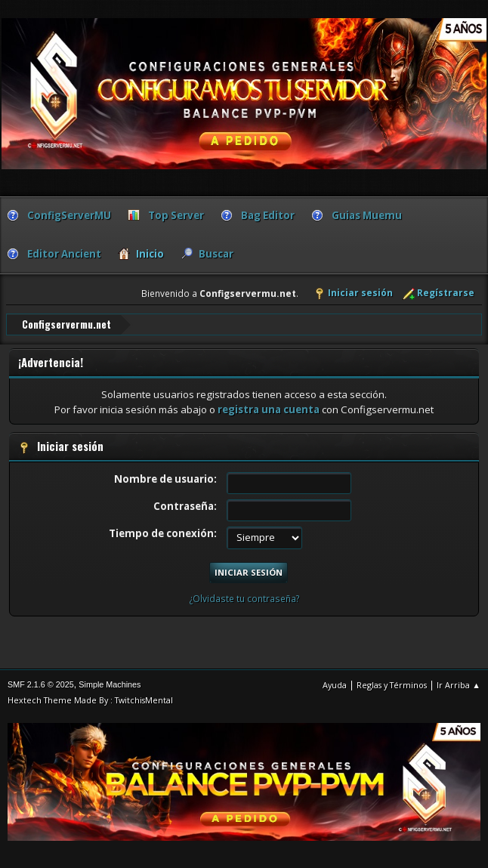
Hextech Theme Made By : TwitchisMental (90, 699)
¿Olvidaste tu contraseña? (244, 599)
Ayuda (335, 684)
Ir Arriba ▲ (459, 684)
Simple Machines (110, 684)
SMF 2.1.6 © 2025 (41, 684)
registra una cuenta (269, 409)
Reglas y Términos (392, 684)
